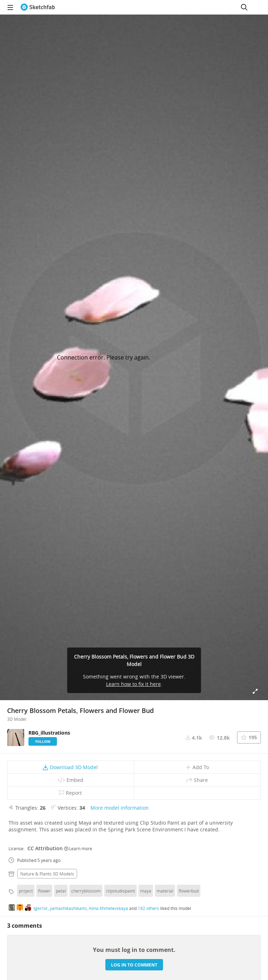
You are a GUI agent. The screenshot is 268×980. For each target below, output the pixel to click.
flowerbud (189, 891)
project (26, 891)
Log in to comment (134, 965)
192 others (148, 908)
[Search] (244, 7)
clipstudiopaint (120, 891)
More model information (120, 808)
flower (44, 891)
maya (146, 891)
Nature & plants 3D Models (47, 874)
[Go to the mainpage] (38, 7)
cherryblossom (86, 891)
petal (61, 891)
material (165, 891)
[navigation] (10, 7)
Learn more (78, 848)
